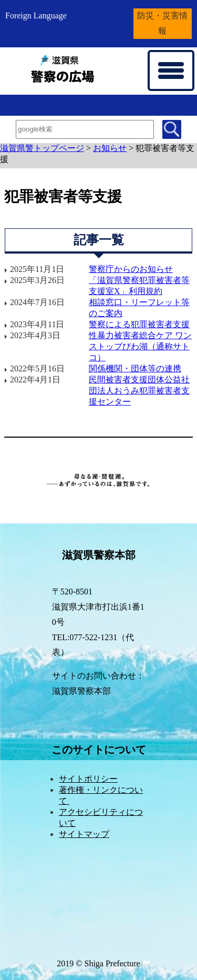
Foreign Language (36, 16)
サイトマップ (84, 834)
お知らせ (110, 148)
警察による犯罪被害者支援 (139, 324)
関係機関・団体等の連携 (135, 368)
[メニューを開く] (171, 70)
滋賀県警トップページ (42, 148)
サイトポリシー (88, 779)
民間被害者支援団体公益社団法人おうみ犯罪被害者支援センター (139, 391)
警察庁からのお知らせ (131, 269)
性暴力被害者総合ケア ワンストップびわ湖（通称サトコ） (140, 346)
